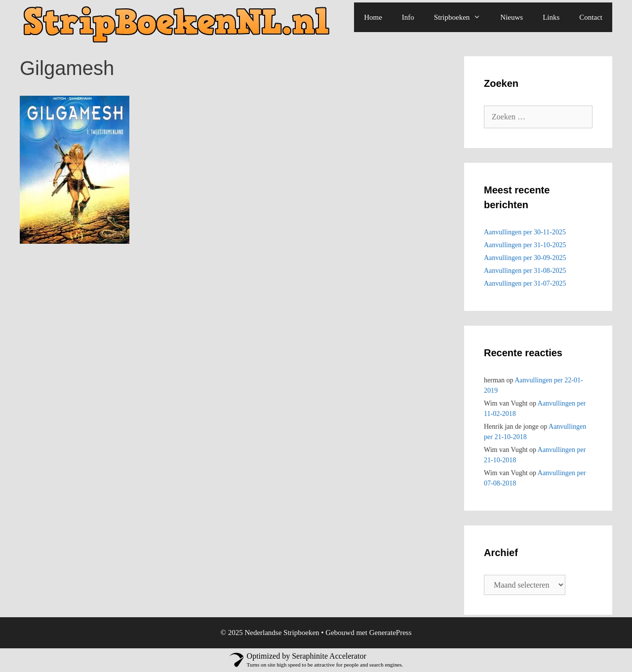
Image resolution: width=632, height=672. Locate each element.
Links (551, 17)
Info (408, 17)
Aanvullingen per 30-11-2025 (525, 232)
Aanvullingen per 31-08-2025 (525, 271)
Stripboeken (462, 17)
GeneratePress (391, 633)
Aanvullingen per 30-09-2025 (525, 258)
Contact (591, 17)
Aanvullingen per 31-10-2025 (525, 245)
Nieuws (512, 17)
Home (373, 17)
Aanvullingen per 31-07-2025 (525, 283)
